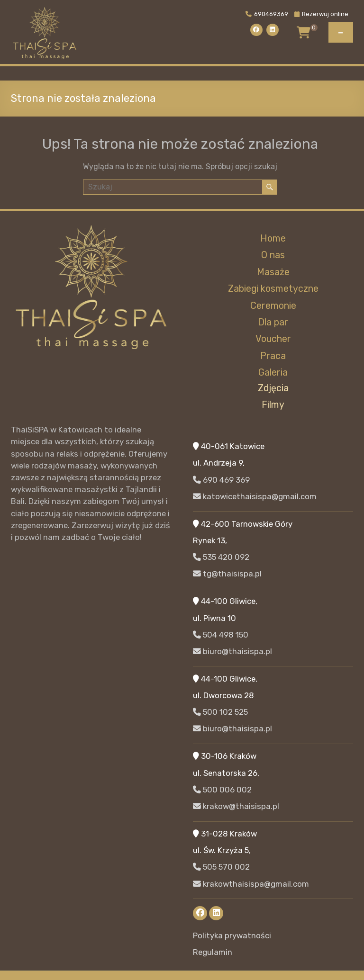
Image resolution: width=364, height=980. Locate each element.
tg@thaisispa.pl (227, 574)
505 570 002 (221, 867)
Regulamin (213, 952)
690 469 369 (221, 480)
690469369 (267, 14)
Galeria (273, 373)
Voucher (273, 339)
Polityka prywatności (232, 935)
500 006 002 (222, 790)
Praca (273, 356)
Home (273, 238)
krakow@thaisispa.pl (236, 806)
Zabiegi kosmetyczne (273, 289)
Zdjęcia (273, 388)
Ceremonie (273, 306)
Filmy (273, 405)
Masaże (273, 272)
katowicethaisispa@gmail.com (255, 496)
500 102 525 (220, 712)
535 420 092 (221, 557)
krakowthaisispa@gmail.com (251, 884)
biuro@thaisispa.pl (232, 651)
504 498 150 (221, 635)
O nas (273, 255)
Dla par (273, 322)
